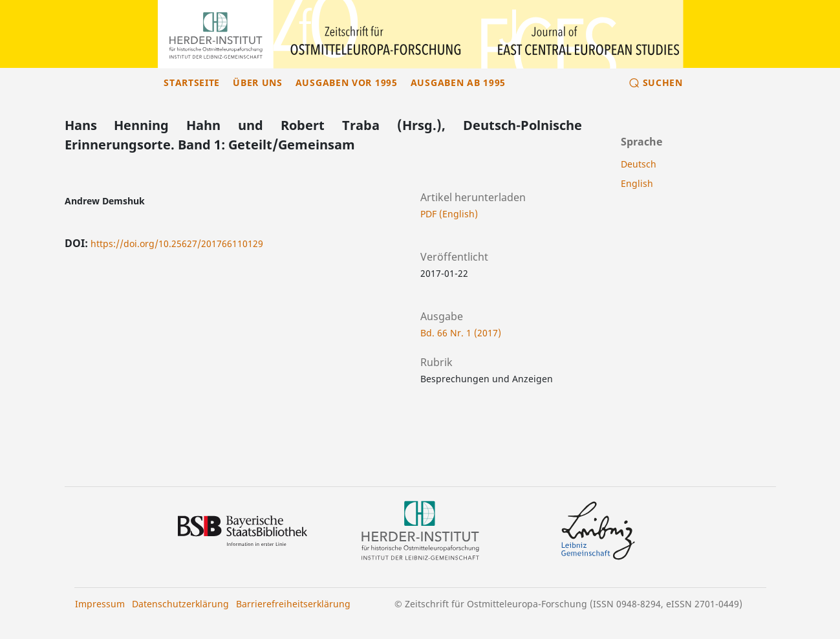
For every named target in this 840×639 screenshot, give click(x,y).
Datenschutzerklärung (180, 604)
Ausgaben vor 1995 (347, 82)
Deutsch (639, 164)
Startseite (192, 82)
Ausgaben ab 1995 (458, 82)
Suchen (663, 82)
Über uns (258, 82)
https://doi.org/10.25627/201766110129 (177, 244)
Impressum (100, 604)
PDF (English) (449, 214)
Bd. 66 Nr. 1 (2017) (461, 333)
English (637, 183)
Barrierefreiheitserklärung (293, 604)
